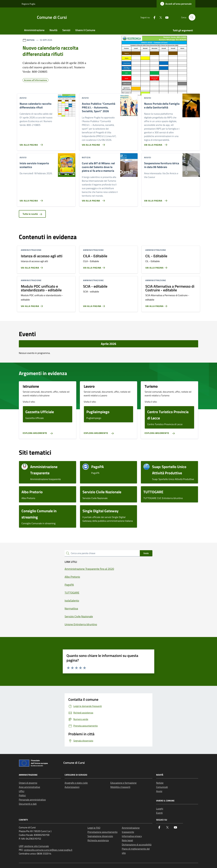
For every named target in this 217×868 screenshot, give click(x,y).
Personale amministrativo (32, 800)
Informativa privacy (132, 836)
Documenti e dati (28, 804)
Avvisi (159, 791)
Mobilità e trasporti (120, 787)
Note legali (127, 840)
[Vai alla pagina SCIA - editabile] (95, 305)
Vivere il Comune (85, 30)
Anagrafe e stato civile (76, 783)
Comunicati (162, 787)
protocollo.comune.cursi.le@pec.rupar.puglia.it (48, 850)
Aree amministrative (29, 787)
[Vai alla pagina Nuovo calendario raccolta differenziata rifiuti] (31, 144)
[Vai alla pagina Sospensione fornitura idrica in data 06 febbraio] (155, 199)
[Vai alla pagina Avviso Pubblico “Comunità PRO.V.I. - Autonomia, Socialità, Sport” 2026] (93, 144)
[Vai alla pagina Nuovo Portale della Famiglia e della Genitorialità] (155, 144)
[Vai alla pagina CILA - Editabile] (95, 266)
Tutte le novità (32, 214)
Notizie (160, 783)
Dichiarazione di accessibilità (137, 845)
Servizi (66, 30)
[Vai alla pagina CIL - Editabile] (157, 266)
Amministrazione (34, 30)
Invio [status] (146, 553)
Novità (53, 30)
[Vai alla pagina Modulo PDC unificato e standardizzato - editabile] (32, 305)
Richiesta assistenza (98, 840)
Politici (22, 795)
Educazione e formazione (123, 783)
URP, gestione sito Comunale (34, 846)
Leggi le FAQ (94, 828)
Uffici (22, 791)
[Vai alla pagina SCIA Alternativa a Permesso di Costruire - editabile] (157, 305)
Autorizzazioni (72, 787)
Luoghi (160, 809)
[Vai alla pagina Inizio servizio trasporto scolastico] (31, 199)
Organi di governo (28, 783)
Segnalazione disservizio (100, 836)
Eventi (159, 813)
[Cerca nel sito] (192, 17)
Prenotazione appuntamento (103, 832)
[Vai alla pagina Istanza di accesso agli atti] (32, 266)
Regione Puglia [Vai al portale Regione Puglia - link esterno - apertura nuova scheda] (28, 4)
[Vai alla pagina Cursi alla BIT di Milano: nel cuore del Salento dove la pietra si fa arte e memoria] (93, 199)
